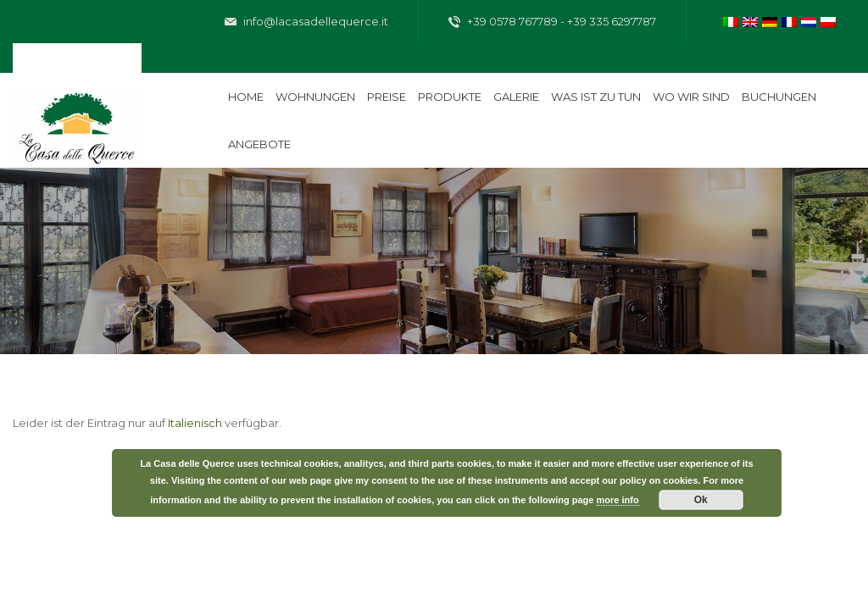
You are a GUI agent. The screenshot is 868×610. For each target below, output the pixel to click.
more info (618, 500)
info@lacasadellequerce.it (306, 22)
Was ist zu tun (596, 97)
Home (246, 97)
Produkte (450, 97)
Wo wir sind (691, 97)
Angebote (259, 144)
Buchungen (779, 97)
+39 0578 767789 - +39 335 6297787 (552, 22)
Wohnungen (315, 97)
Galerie (516, 97)
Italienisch (195, 423)
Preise (387, 97)
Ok (701, 500)
